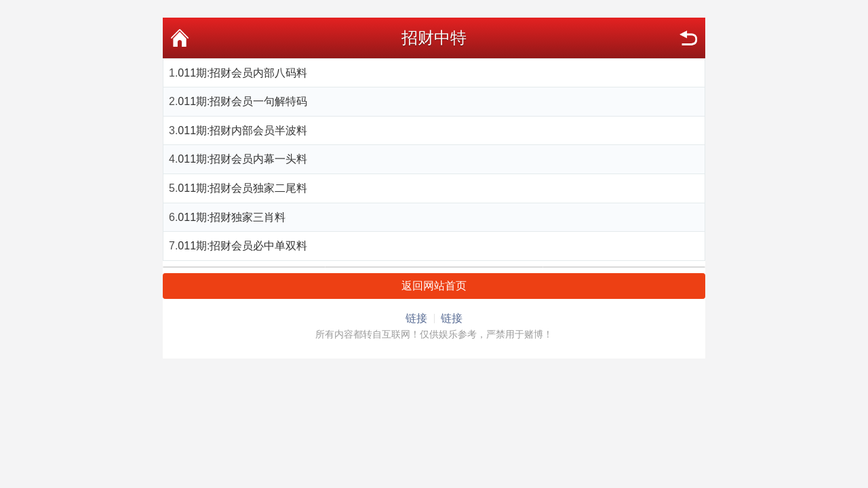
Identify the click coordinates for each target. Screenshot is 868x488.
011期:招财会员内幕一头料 (242, 159)
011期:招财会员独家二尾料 (242, 188)
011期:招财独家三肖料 (232, 217)
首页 (180, 38)
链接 (416, 318)
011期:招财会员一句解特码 (242, 101)
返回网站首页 (434, 286)
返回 (688, 38)
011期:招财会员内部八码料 (242, 73)
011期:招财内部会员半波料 (242, 130)
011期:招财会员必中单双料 (242, 246)
